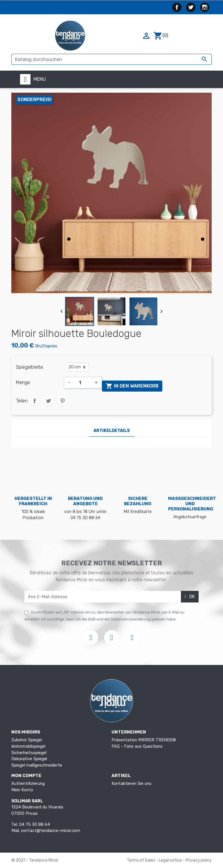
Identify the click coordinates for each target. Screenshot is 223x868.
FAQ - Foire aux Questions (137, 746)
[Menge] (82, 383)
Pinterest (62, 401)
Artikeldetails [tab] (112, 431)
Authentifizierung (28, 784)
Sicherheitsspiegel (29, 753)
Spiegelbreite (29, 367)
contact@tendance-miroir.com (51, 831)
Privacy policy (199, 860)
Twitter (191, 7)
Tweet (48, 401)
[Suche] (111, 59)
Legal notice (171, 860)
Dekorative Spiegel (29, 759)
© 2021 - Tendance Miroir (35, 860)
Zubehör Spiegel (27, 740)
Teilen (35, 401)
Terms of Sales (141, 860)
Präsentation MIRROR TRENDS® (144, 740)
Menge (23, 382)
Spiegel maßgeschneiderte (37, 765)
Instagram (205, 7)
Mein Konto (22, 790)
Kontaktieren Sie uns (132, 784)
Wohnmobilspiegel (28, 746)
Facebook (177, 7)
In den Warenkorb (132, 386)
